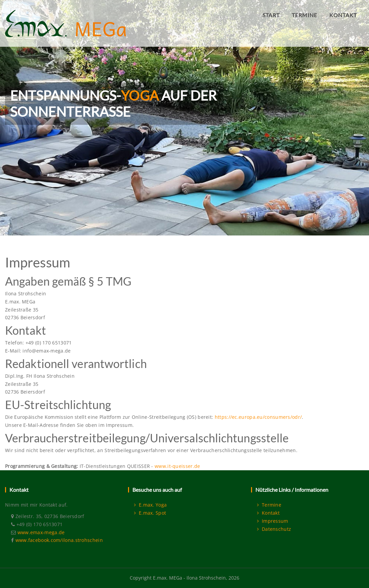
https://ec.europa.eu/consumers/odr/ (258, 417)
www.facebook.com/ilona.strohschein (59, 540)
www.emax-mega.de (41, 532)
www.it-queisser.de (177, 466)
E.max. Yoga (150, 505)
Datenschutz (274, 529)
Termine (269, 505)
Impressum (273, 521)
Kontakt (268, 513)
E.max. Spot (150, 513)
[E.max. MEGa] (66, 11)
